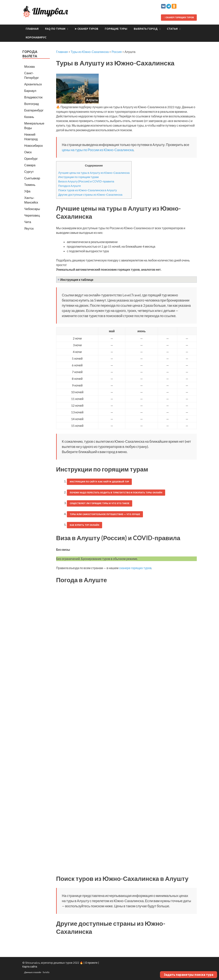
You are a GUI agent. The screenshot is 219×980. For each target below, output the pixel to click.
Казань (29, 117)
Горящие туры (116, 29)
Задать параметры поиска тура (189, 975)
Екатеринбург (34, 110)
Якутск (29, 228)
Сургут (29, 172)
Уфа (27, 191)
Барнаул (30, 91)
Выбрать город (146, 29)
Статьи (172, 29)
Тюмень (30, 185)
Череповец (32, 215)
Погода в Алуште (70, 186)
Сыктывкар (32, 178)
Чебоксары (32, 209)
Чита (28, 222)
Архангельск (33, 84)
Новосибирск (34, 145)
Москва (30, 66)
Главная (32, 29)
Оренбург (31, 159)
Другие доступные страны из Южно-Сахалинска (90, 195)
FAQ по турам (55, 29)
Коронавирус (36, 37)
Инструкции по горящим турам (78, 177)
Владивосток (33, 97)
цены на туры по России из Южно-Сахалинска (98, 150)
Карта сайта (30, 966)
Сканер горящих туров (179, 17)
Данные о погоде (33, 972)
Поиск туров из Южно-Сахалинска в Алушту (88, 190)
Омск (28, 152)
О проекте (91, 963)
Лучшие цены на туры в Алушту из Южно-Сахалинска (94, 173)
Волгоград (32, 104)
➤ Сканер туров (86, 29)
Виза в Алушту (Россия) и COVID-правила (86, 181)
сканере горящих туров (135, 568)
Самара (30, 165)
